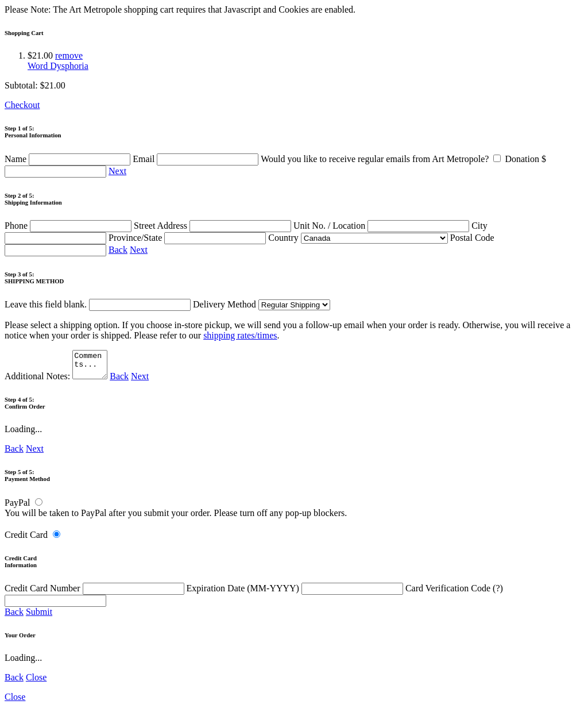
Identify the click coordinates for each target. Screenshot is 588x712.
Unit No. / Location (382, 226)
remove (69, 55)
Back (118, 250)
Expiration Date (296, 593)
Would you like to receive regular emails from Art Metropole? (383, 159)
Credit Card (26, 540)
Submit (39, 617)
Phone (69, 226)
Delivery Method (262, 304)
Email (197, 159)
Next (117, 171)
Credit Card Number (96, 593)
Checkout (22, 105)
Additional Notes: (57, 381)
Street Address (214, 226)
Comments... (91, 367)
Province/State (188, 238)
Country (358, 238)
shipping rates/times (240, 335)
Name (69, 159)
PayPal (17, 508)
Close (36, 682)
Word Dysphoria (58, 66)
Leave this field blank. (98, 304)
